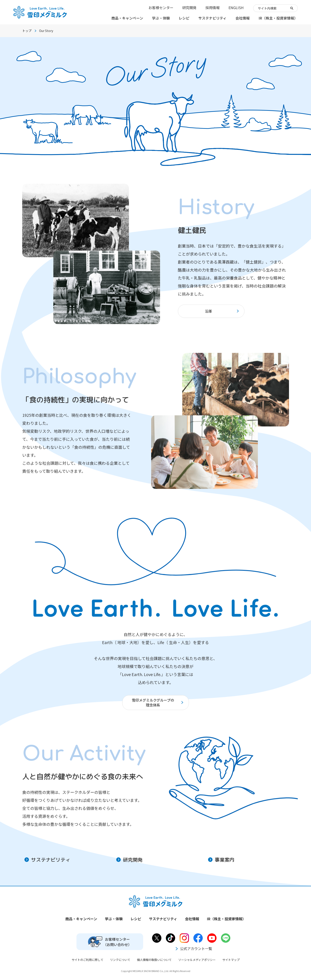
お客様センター (161, 8)
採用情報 (213, 8)
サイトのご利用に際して (87, 960)
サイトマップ (231, 960)
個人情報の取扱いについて (154, 960)
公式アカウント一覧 (193, 948)
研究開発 (189, 8)
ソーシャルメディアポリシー (197, 960)
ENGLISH (236, 8)
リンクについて (120, 960)
